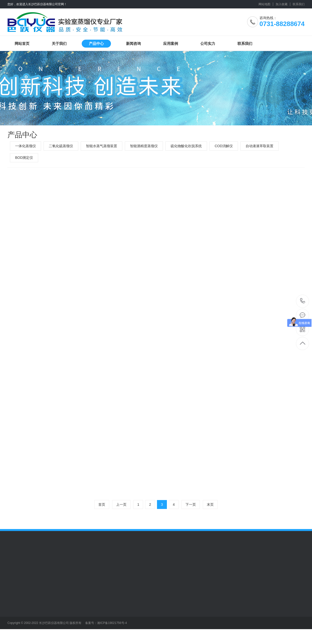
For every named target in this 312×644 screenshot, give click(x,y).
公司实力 (208, 43)
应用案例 (171, 43)
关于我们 (59, 43)
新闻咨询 (133, 43)
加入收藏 (282, 4)
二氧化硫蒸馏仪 (61, 146)
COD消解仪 (224, 146)
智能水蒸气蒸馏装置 (102, 146)
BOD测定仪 (24, 158)
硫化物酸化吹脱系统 (186, 146)
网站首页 (22, 43)
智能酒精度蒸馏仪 (144, 146)
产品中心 (96, 43)
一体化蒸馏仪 (26, 146)
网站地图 (264, 4)
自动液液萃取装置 (260, 146)
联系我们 (299, 4)
